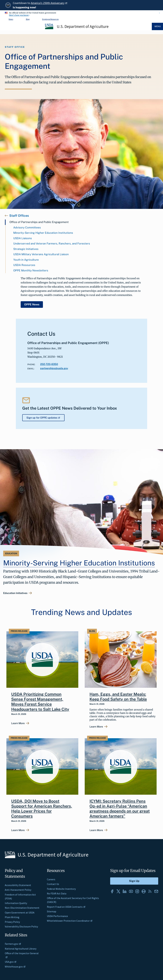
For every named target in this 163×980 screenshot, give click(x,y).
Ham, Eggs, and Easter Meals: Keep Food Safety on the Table (118, 697)
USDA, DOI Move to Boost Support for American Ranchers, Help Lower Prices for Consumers (42, 809)
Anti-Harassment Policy (18, 890)
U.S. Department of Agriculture (83, 26)
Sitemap (52, 911)
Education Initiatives (15, 593)
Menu (158, 26)
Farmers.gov (13, 944)
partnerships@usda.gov (54, 368)
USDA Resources (24, 265)
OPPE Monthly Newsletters (31, 270)
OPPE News (32, 304)
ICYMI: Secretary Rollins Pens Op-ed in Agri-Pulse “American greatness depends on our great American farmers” (120, 809)
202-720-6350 (49, 364)
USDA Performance (57, 916)
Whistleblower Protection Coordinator (70, 921)
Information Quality (16, 903)
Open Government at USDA (20, 913)
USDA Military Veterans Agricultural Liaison (41, 254)
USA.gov (11, 962)
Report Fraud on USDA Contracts (66, 907)
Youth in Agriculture (26, 260)
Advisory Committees (27, 227)
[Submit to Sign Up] (134, 881)
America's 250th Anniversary (49, 3)
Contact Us (53, 884)
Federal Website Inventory (61, 889)
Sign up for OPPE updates (43, 418)
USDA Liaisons (23, 238)
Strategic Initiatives (26, 249)
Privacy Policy (12, 922)
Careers (51, 879)
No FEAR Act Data (57, 893)
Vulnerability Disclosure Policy (21, 926)
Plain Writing (12, 917)
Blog (28, 19)
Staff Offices (19, 216)
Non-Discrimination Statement (22, 908)
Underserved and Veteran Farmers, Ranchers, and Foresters (52, 244)
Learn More (18, 723)
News (11, 19)
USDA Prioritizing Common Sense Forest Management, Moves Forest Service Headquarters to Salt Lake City (40, 702)
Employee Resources (50, 19)
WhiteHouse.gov (15, 967)
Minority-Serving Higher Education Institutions (43, 233)
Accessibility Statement (18, 885)
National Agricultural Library (21, 949)
